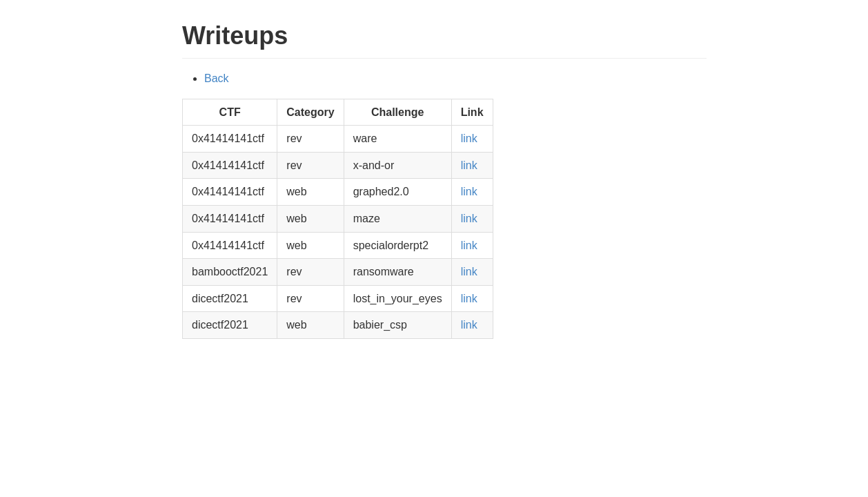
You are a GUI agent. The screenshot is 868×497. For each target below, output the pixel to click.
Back (217, 78)
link (469, 138)
